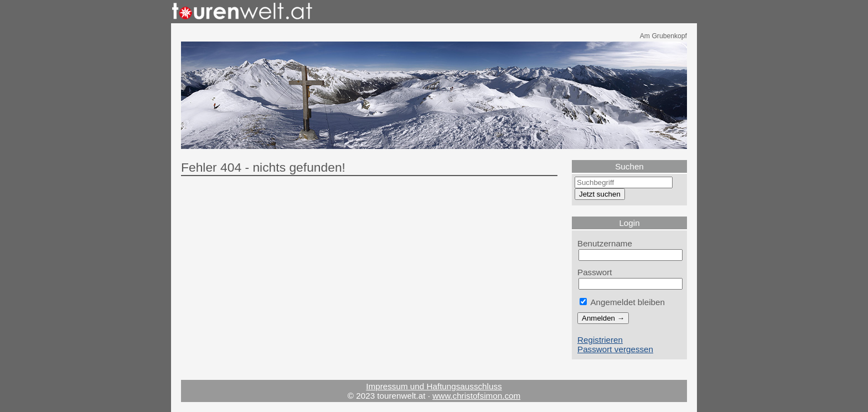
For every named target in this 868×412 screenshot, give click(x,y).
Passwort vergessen (615, 349)
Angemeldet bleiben (622, 302)
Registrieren (600, 340)
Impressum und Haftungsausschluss (434, 386)
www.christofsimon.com (476, 396)
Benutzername (605, 243)
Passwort (595, 272)
